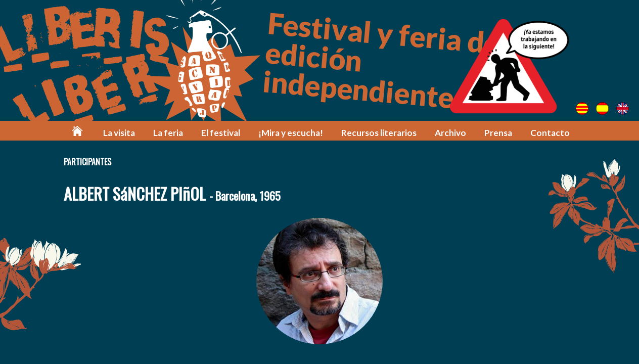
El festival (221, 133)
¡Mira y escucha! (291, 133)
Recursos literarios (379, 133)
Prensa (498, 133)
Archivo (450, 133)
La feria (168, 133)
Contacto (550, 133)
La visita (119, 133)
